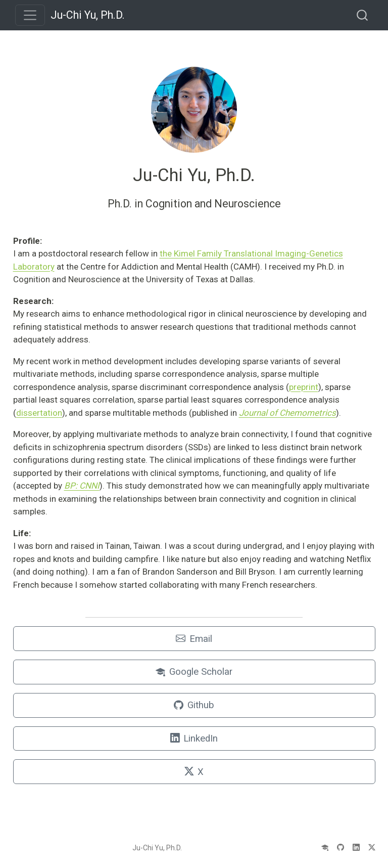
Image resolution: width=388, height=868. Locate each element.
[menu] (30, 15)
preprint (304, 387)
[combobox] (363, 15)
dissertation (39, 413)
